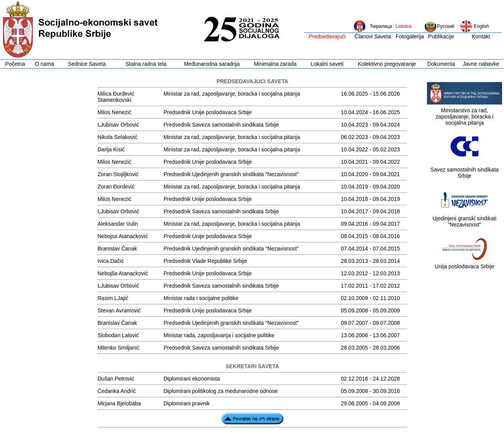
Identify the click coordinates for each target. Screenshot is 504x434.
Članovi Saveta (373, 36)
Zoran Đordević (116, 187)
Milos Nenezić (114, 112)
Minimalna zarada (275, 64)
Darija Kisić (111, 149)
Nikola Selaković (117, 137)
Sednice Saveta (87, 64)
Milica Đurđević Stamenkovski (116, 97)
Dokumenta (441, 64)
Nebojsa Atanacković (123, 236)
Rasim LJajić (113, 298)
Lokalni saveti (327, 64)
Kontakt (481, 36)
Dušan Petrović (116, 379)
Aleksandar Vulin (118, 224)
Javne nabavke (481, 64)
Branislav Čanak (117, 249)
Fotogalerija (410, 36)
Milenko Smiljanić (118, 348)
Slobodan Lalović (118, 335)
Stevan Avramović (119, 310)
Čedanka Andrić (117, 391)
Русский (446, 26)
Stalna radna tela (146, 64)
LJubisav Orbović (118, 125)
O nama (45, 64)
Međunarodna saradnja (212, 64)
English (481, 26)
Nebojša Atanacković (123, 273)
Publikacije (441, 36)
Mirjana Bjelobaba (119, 403)
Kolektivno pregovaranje (387, 64)
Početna (15, 64)
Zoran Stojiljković (118, 174)
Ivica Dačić (111, 261)
